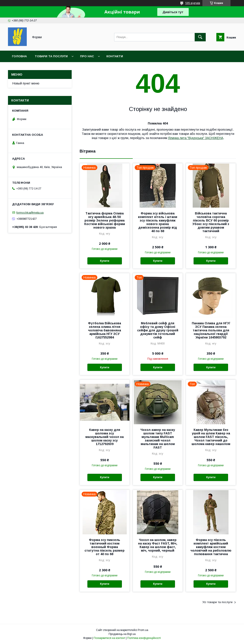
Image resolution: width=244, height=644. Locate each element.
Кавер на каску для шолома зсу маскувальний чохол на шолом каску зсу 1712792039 (105, 437)
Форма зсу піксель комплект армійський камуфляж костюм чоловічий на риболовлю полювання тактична (211, 547)
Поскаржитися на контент (109, 638)
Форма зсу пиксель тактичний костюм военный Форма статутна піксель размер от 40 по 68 (105, 547)
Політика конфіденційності (144, 638)
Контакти (115, 56)
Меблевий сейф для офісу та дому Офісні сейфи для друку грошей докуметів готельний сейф (158, 330)
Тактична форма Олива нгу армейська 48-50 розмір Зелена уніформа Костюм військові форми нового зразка (105, 220)
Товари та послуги (51, 56)
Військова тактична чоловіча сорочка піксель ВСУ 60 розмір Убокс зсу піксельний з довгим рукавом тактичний (211, 222)
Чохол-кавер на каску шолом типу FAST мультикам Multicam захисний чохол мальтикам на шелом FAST (158, 439)
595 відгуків (193, 3)
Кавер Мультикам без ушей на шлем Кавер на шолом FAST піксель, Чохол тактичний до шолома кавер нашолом (211, 437)
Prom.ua (143, 630)
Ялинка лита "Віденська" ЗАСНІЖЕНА (196, 138)
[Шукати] (200, 37)
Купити (105, 261)
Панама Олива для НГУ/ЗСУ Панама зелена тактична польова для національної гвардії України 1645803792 (211, 330)
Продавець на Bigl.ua (122, 634)
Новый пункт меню (26, 83)
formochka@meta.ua (30, 213)
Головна (19, 56)
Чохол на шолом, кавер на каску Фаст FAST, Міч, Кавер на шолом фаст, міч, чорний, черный (158, 545)
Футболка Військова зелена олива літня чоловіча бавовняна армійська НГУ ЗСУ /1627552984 (105, 330)
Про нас (87, 56)
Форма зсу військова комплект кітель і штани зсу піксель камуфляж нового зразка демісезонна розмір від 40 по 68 (158, 222)
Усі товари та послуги (217, 602)
